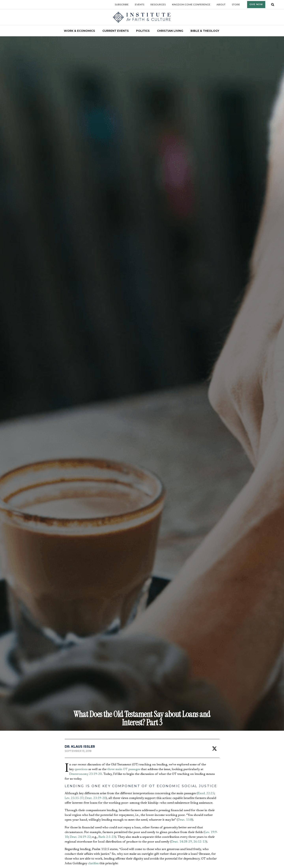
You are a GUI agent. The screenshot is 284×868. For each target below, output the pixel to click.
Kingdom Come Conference (191, 4)
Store (236, 4)
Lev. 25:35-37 (74, 798)
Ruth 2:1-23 (107, 837)
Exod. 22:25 (206, 793)
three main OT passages (124, 769)
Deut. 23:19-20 (95, 798)
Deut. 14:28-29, (182, 842)
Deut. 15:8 (185, 820)
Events (140, 4)
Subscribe (122, 4)
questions (81, 769)
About (221, 4)
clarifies (93, 863)
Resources (158, 4)
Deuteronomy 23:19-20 (85, 774)
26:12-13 (200, 842)
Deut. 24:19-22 (80, 837)
